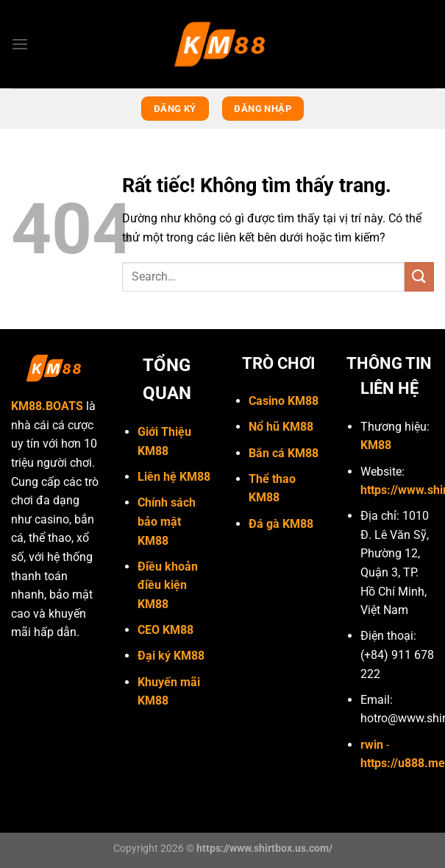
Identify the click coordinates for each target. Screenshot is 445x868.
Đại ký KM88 (171, 656)
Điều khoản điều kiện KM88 (168, 585)
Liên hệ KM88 (174, 477)
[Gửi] (419, 276)
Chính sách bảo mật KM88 (167, 521)
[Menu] (20, 44)
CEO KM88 (165, 630)
